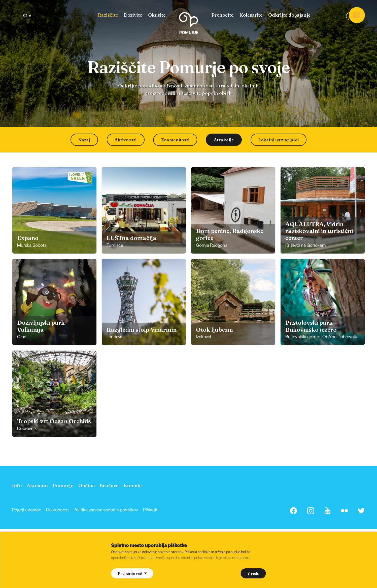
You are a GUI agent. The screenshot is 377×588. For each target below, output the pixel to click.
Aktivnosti (126, 140)
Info (17, 485)
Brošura (109, 485)
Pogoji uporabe (27, 509)
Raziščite (108, 15)
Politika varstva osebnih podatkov (106, 509)
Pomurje (63, 485)
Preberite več (132, 574)
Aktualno (37, 485)
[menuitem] (108, 15)
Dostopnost (57, 509)
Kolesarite (251, 15)
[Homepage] (188, 24)
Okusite (157, 15)
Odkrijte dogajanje (289, 15)
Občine (87, 485)
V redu (253, 574)
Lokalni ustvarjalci (279, 140)
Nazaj (84, 140)
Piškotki (151, 509)
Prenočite (222, 15)
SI (27, 16)
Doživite (133, 15)
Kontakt (133, 485)
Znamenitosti (175, 140)
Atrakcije (224, 140)
